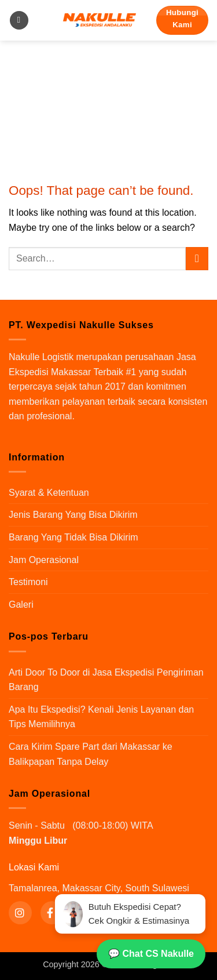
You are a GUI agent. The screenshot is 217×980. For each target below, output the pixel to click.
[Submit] (197, 258)
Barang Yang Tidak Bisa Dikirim (73, 537)
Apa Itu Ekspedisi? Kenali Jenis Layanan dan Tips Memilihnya (101, 717)
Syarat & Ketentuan (49, 493)
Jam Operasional (44, 560)
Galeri (21, 605)
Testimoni (28, 582)
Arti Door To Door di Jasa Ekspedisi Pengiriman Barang (106, 680)
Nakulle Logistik (41, 357)
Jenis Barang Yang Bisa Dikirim (73, 515)
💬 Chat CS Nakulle (151, 954)
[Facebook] (52, 913)
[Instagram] (20, 913)
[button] (19, 21)
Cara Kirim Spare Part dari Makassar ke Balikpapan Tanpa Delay (91, 754)
